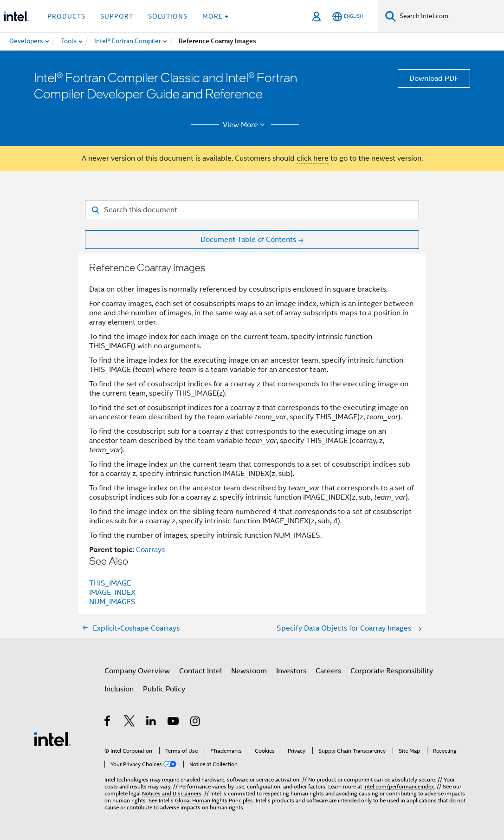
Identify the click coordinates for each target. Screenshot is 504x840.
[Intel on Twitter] (130, 723)
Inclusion (119, 689)
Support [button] (117, 16)
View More (245, 125)
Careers (328, 671)
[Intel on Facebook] (108, 723)
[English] (348, 16)
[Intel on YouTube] (174, 723)
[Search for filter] (252, 210)
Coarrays (150, 550)
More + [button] (216, 16)
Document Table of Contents (248, 240)
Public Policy (164, 689)
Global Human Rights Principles (214, 800)
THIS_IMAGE (110, 583)
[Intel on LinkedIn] (152, 723)
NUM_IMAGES (112, 602)
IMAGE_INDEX (112, 593)
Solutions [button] (168, 16)
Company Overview (137, 671)
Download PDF (434, 78)
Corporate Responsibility (392, 671)
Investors (291, 671)
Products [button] (66, 16)
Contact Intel (200, 671)
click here (313, 158)
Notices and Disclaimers (172, 793)
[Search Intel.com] (450, 16)
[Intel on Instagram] (196, 723)
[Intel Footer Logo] (52, 739)
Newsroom (249, 671)
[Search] (391, 16)
